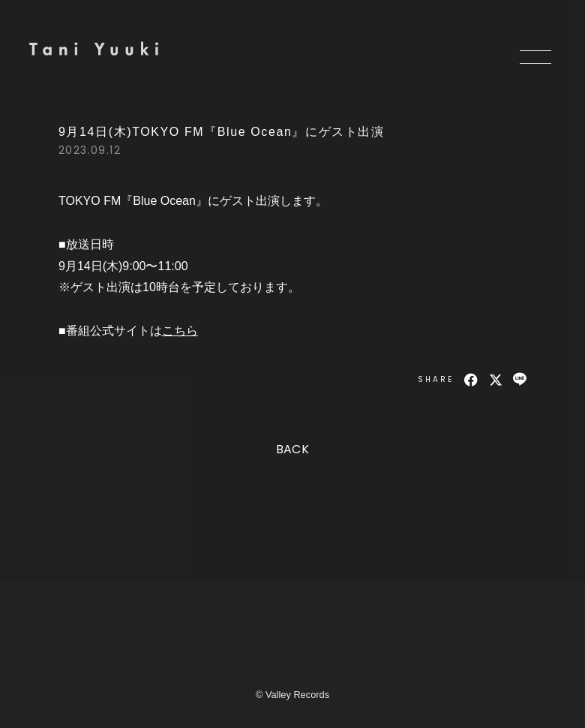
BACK (293, 449)
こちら (180, 331)
